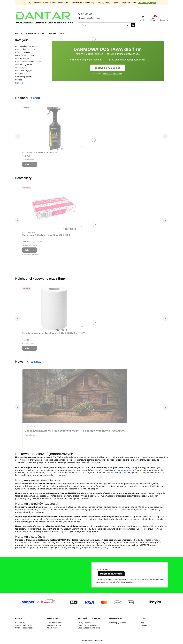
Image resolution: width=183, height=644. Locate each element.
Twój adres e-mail (103, 569)
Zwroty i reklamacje (23, 625)
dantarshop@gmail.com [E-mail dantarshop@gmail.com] (91, 18)
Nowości (19, 80)
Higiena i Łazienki (22, 52)
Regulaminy (20, 623)
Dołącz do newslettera (111, 574)
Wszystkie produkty (24, 77)
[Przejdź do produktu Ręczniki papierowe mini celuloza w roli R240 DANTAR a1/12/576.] (54, 308)
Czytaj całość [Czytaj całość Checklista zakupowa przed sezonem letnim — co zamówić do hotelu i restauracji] (31, 435)
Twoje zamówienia (54, 623)
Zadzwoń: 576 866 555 (108, 68)
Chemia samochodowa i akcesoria (29, 61)
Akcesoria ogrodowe (24, 64)
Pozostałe (19, 74)
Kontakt (144, 625)
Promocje (19, 83)
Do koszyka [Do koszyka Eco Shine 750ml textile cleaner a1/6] (30, 164)
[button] (133, 25)
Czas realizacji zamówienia (89, 628)
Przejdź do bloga (36, 362)
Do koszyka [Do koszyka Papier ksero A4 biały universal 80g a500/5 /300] (30, 250)
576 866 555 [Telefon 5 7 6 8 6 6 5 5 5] (87, 14)
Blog (142, 623)
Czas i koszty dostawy (87, 625)
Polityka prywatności (118, 623)
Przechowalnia (53, 628)
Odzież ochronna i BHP (25, 55)
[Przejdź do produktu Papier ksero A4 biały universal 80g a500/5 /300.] (54, 208)
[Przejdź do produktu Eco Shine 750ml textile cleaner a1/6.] (54, 128)
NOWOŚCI (37, 98)
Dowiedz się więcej (147, 3)
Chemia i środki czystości (26, 49)
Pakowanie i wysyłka (24, 71)
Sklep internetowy (91, 641)
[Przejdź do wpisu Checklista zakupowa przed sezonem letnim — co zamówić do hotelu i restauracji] (75, 396)
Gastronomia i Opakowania (26, 46)
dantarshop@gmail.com (112, 74)
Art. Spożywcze (22, 68)
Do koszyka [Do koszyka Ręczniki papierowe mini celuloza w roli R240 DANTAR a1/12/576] (30, 348)
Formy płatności (84, 623)
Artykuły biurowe (22, 58)
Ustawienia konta (54, 625)
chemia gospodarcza (124, 470)
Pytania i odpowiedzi (24, 628)
